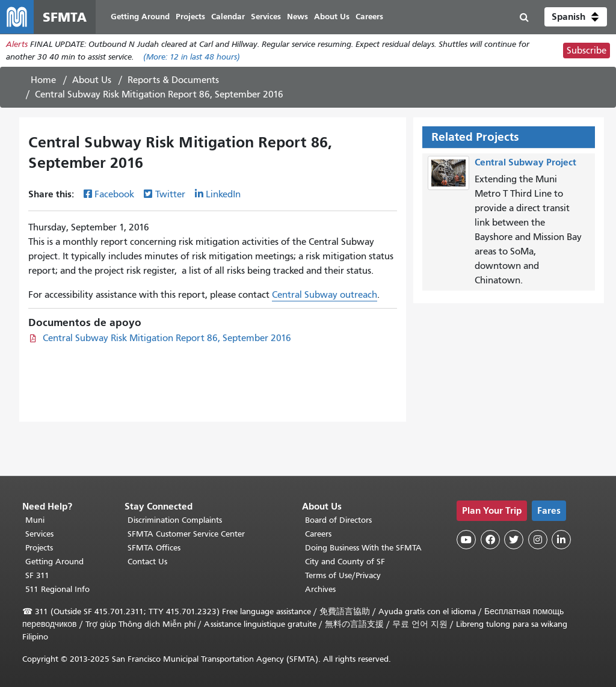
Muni (35, 520)
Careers (318, 534)
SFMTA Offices (154, 548)
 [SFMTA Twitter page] (514, 540)
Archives (320, 589)
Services (39, 534)
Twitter (170, 194)
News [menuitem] (297, 17)
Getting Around (54, 562)
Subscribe (587, 51)
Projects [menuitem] (190, 17)
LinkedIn (223, 194)
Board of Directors (338, 520)
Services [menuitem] (266, 17)
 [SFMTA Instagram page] (538, 540)
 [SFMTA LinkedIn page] (561, 540)
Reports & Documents (173, 80)
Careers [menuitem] (369, 17)
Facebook (114, 194)
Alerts (17, 44)
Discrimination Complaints (175, 520)
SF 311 (37, 575)
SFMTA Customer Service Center (186, 534)
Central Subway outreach (325, 295)
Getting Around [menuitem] (140, 17)
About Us (92, 80)
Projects (39, 548)
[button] (576, 17)
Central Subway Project (525, 162)
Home (43, 80)
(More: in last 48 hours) (192, 57)
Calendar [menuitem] (228, 17)
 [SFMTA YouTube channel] (466, 540)
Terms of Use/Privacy (343, 575)
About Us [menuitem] (332, 17)
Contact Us (147, 562)
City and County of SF (345, 562)
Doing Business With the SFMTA (363, 548)
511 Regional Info (57, 589)
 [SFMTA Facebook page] (490, 540)
